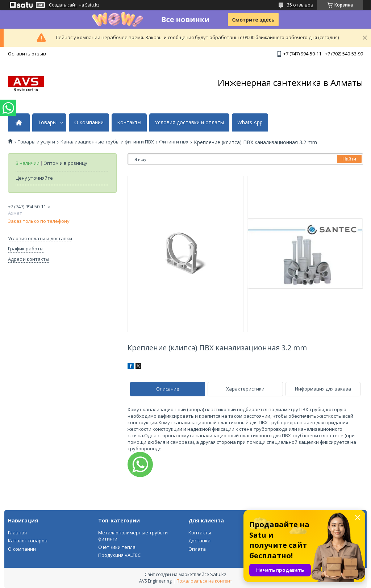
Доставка (199, 541)
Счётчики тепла (117, 547)
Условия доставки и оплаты (189, 122)
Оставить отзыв (27, 54)
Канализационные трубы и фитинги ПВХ (107, 142)
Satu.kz (218, 574)
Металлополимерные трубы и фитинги (133, 536)
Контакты (129, 122)
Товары (47, 122)
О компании (89, 122)
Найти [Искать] (349, 159)
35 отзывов (300, 5)
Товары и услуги (36, 142)
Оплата (197, 549)
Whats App (250, 122)
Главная (17, 533)
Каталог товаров (28, 541)
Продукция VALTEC (119, 555)
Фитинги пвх (174, 142)
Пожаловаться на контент (204, 581)
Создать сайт (63, 5)
